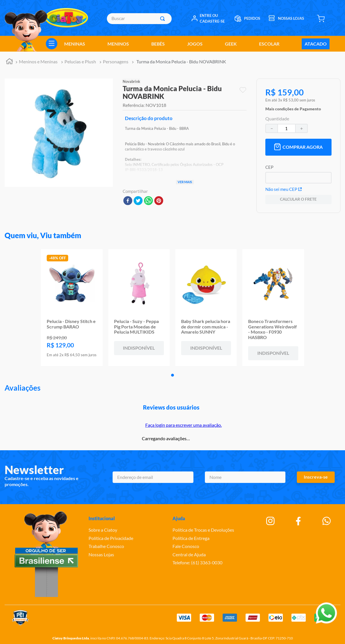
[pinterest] (159, 201)
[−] (271, 128)
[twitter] (138, 201)
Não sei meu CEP (284, 189)
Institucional (102, 518)
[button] (293, 107)
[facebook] (128, 201)
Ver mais (185, 182)
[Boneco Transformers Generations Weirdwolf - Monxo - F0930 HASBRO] (273, 308)
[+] (302, 128)
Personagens (116, 61)
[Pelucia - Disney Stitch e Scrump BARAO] (72, 308)
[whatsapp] (148, 201)
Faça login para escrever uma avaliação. (184, 425)
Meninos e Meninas (38, 61)
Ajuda (179, 518)
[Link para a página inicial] (9, 62)
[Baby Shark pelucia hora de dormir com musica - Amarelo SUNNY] (206, 308)
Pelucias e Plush (80, 61)
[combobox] (139, 19)
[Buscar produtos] (164, 19)
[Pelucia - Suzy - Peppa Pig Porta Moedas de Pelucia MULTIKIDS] (139, 308)
